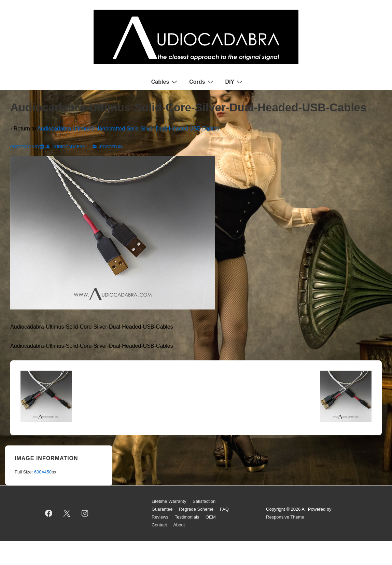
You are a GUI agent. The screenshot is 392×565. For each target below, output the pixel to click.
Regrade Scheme (196, 509)
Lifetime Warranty (169, 501)
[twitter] (67, 513)
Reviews (160, 517)
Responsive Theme (285, 517)
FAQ (224, 509)
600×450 (43, 472)
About (179, 525)
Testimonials (187, 517)
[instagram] (85, 513)
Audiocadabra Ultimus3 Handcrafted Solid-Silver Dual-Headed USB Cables (128, 129)
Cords (202, 82)
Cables (165, 82)
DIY (235, 82)
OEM (211, 517)
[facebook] (49, 513)
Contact (159, 525)
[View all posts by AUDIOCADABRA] (66, 147)
